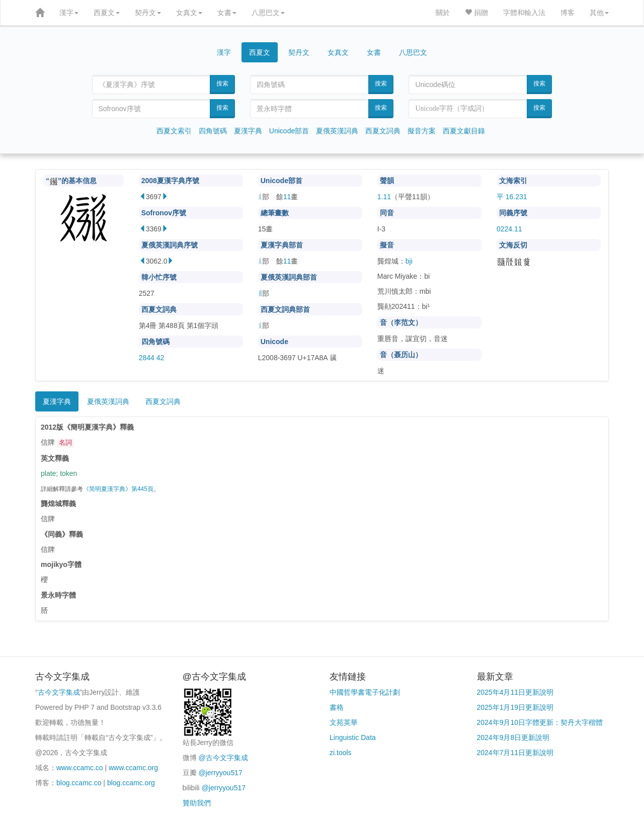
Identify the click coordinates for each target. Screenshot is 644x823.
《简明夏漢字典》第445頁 (118, 489)
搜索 (222, 84)
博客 (568, 13)
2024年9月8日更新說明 (513, 737)
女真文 (189, 13)
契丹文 (148, 13)
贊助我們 (197, 803)
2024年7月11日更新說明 (515, 753)
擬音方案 (422, 131)
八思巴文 (268, 13)
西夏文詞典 (383, 131)
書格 (337, 707)
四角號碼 (213, 131)
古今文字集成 (59, 692)
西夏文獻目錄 (464, 131)
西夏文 (107, 13)
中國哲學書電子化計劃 (365, 692)
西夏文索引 (174, 131)
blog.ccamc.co (79, 783)
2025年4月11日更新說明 (515, 692)
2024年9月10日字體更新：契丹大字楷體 (540, 722)
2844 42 (152, 358)
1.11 (384, 197)
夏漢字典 (248, 131)
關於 (443, 13)
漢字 (69, 13)
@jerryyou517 (220, 773)
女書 (227, 13)
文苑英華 (344, 722)
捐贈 (476, 13)
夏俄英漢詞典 (337, 131)
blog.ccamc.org (131, 783)
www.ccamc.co (80, 768)
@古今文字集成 (223, 758)
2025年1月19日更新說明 (515, 707)
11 (287, 197)
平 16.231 (512, 197)
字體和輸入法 (524, 13)
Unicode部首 (289, 131)
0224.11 (509, 229)
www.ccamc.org (133, 768)
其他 (599, 13)
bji (409, 261)
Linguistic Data (353, 737)
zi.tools (341, 753)
